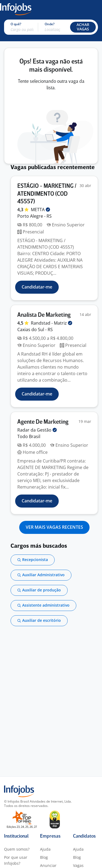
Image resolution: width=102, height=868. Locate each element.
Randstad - (52, 323)
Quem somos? (17, 849)
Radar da (37, 430)
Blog (44, 857)
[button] (83, 27)
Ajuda (45, 849)
